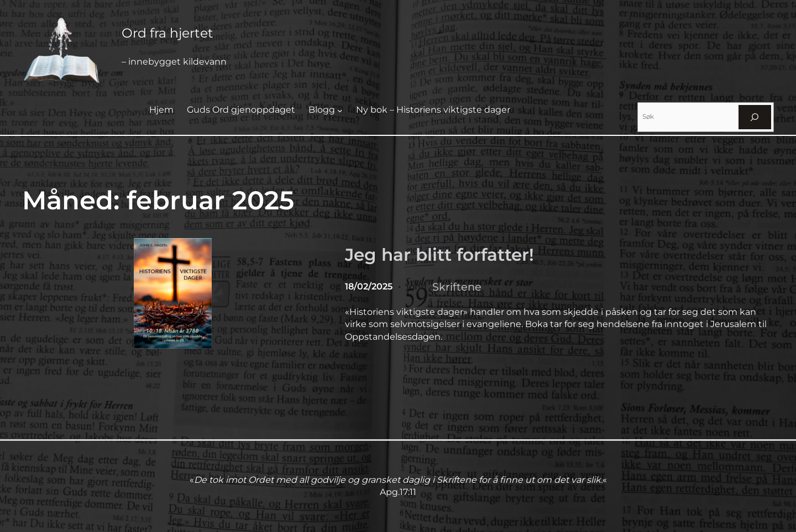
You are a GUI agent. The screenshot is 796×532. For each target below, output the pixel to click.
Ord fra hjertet (167, 33)
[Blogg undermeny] (340, 110)
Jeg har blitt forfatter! (439, 255)
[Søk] (755, 117)
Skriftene (457, 287)
